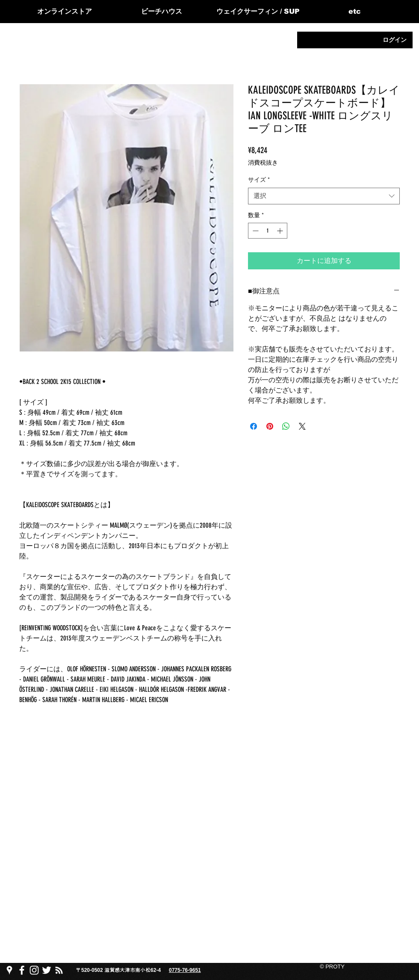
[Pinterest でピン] (270, 426)
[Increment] (281, 231)
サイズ (259, 180)
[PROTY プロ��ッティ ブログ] (59, 970)
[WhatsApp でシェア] (286, 426)
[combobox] (324, 196)
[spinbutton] (268, 231)
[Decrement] (255, 231)
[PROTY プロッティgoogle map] (9, 970)
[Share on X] (302, 426)
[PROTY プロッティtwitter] (47, 970)
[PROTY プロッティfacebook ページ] (22, 970)
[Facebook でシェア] (254, 426)
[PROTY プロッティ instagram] (34, 970)
